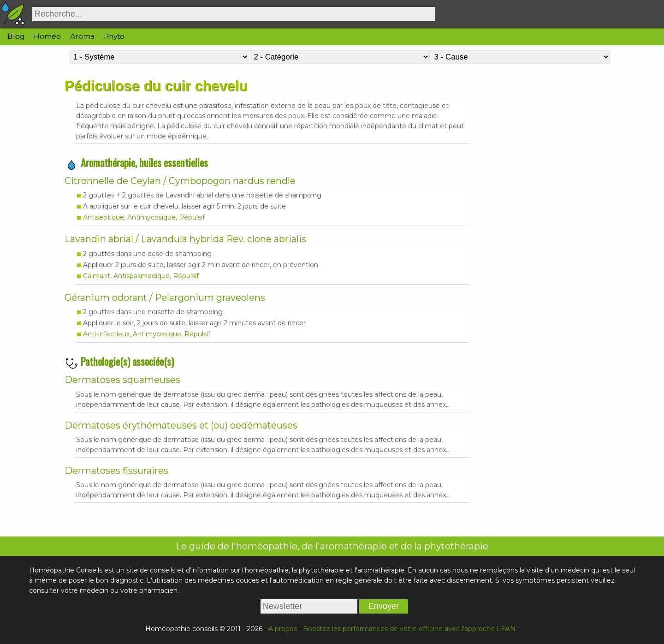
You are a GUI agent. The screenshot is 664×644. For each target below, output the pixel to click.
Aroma (82, 36)
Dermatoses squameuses (122, 380)
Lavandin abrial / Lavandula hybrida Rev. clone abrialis (185, 239)
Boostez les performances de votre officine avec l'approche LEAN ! (411, 629)
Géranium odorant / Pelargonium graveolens (165, 298)
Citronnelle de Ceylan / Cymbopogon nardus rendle (180, 181)
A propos (283, 629)
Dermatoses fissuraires (116, 471)
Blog (16, 36)
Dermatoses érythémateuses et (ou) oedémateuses (181, 425)
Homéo (47, 36)
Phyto (114, 36)
